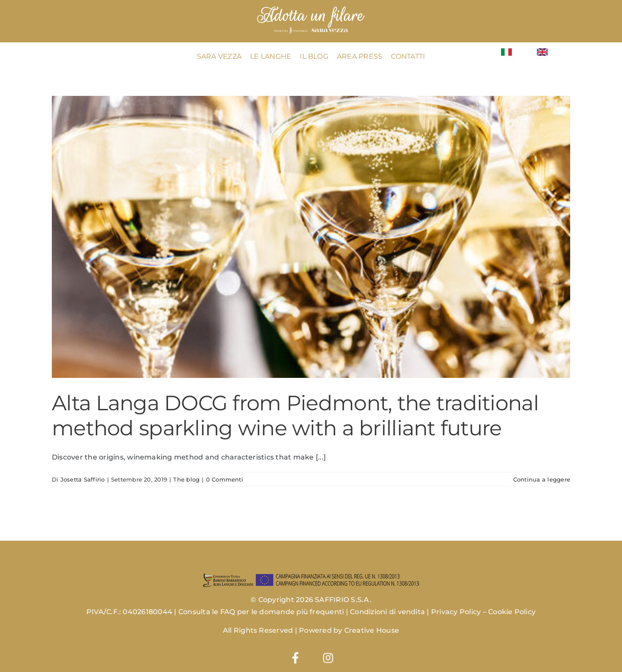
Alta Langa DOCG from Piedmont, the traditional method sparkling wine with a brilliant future (295, 415)
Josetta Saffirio (83, 479)
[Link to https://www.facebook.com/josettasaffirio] (295, 658)
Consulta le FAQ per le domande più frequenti (261, 612)
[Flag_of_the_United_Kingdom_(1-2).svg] (542, 52)
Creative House (372, 630)
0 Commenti (225, 479)
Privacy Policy (456, 612)
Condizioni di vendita (387, 612)
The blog (186, 479)
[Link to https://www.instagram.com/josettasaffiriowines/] (328, 658)
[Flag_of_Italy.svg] (506, 52)
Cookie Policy (512, 612)
